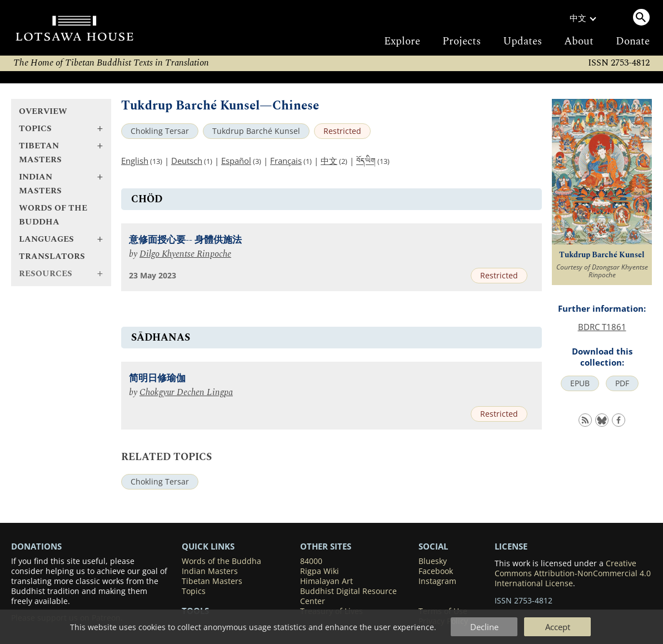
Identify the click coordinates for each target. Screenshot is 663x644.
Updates (522, 41)
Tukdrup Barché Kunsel (256, 131)
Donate (633, 41)
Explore (402, 41)
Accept (558, 627)
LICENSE (511, 546)
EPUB (580, 383)
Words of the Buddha (53, 215)
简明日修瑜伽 (157, 379)
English (135, 161)
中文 (329, 161)
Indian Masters (210, 571)
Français (286, 161)
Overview (43, 111)
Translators (52, 256)
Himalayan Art (326, 581)
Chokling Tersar (160, 131)
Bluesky (433, 561)
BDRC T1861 (602, 327)
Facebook (436, 571)
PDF (622, 383)
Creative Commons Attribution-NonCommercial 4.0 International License (573, 573)
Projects (462, 41)
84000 (311, 561)
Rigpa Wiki (320, 571)
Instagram (437, 581)
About (579, 41)
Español (236, 161)
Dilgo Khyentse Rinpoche (185, 254)
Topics (194, 591)
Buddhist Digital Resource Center (348, 596)
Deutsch (187, 161)
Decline (484, 627)
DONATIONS (36, 546)
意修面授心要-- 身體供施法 (185, 240)
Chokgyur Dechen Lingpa (186, 393)
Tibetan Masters (212, 581)
